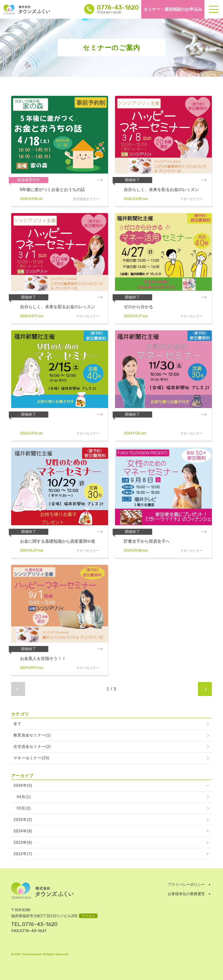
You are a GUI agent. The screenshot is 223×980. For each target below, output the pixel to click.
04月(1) (24, 797)
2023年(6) (23, 842)
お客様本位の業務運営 (186, 894)
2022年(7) (23, 854)
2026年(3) (23, 785)
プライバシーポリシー (186, 885)
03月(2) (24, 808)
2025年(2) (23, 820)
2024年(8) (23, 831)
